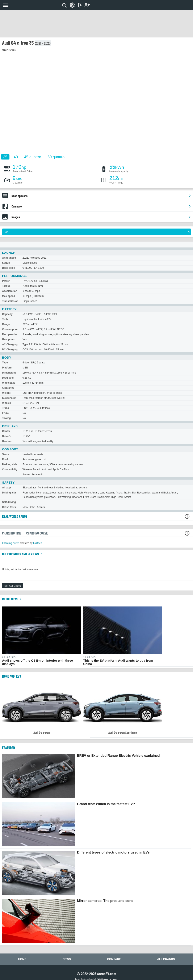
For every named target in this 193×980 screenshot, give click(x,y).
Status (6, 263)
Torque (6, 286)
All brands (166, 959)
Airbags (7, 488)
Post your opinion (12, 586)
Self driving (9, 502)
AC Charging (10, 344)
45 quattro (33, 157)
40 (16, 157)
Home (22, 959)
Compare (101, 206)
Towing (6, 418)
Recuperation (10, 334)
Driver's (7, 436)
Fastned (38, 543)
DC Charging (10, 350)
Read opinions (101, 196)
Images (101, 217)
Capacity (7, 314)
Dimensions (9, 373)
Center (6, 431)
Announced (9, 258)
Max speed (9, 296)
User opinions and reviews (23, 554)
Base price (9, 268)
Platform (7, 368)
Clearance (8, 388)
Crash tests (9, 507)
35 (5, 157)
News (67, 959)
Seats (5, 454)
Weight (6, 393)
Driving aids (9, 493)
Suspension (9, 398)
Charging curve (11, 543)
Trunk (6, 408)
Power (6, 281)
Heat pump (9, 339)
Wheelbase (9, 383)
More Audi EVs (12, 676)
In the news (12, 599)
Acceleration (10, 291)
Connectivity (10, 469)
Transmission (10, 301)
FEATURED (9, 747)
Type (5, 363)
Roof (5, 459)
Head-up (7, 441)
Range (6, 324)
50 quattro (56, 157)
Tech (5, 319)
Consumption (10, 329)
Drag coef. (8, 378)
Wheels (7, 403)
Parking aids (10, 464)
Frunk (6, 413)
